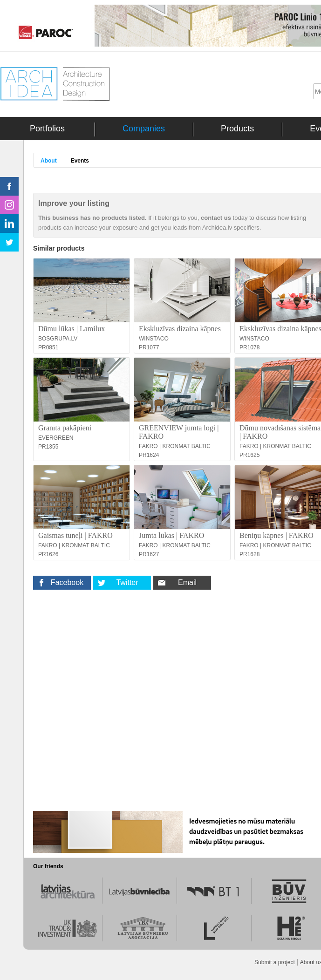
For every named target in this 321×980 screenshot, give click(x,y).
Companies (144, 129)
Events (80, 161)
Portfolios (47, 129)
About (49, 161)
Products (237, 129)
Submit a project (275, 962)
